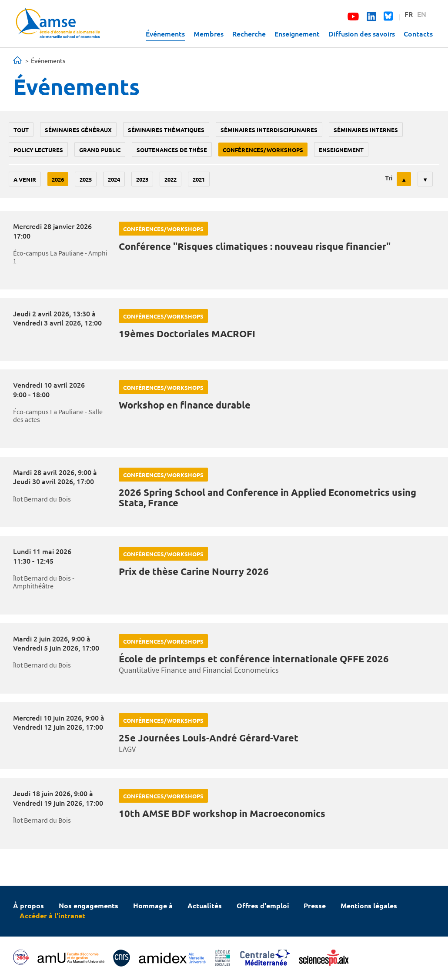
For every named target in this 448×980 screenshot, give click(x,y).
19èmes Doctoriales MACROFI (187, 334)
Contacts (418, 33)
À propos (28, 905)
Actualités (205, 905)
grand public (100, 150)
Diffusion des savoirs (362, 33)
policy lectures (38, 150)
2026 (58, 179)
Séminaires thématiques (166, 130)
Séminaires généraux (78, 130)
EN (422, 14)
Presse (315, 905)
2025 (86, 179)
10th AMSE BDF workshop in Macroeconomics (222, 813)
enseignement (341, 150)
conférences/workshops (263, 150)
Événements (165, 33)
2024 (114, 179)
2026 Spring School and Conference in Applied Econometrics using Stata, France (267, 497)
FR (409, 14)
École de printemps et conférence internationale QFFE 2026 (254, 659)
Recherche (249, 33)
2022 (171, 179)
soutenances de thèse (172, 150)
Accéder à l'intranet (52, 915)
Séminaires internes (366, 130)
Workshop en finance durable (185, 405)
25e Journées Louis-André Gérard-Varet (209, 738)
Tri (389, 178)
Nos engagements (89, 905)
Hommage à (153, 905)
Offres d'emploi (263, 905)
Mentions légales (369, 905)
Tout (21, 130)
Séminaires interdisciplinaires (269, 130)
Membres (209, 33)
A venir (25, 179)
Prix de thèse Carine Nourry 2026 (194, 571)
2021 (199, 179)
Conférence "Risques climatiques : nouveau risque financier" (255, 246)
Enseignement (297, 33)
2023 (142, 179)
